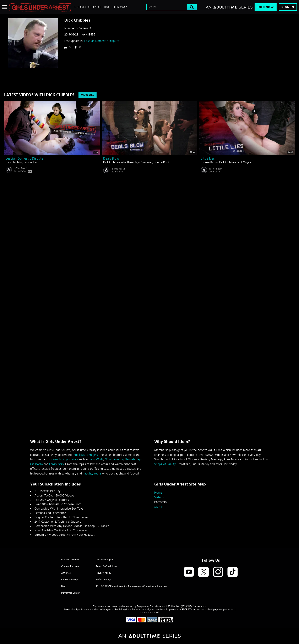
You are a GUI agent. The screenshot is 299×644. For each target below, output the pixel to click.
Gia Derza (36, 464)
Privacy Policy (104, 573)
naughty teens (92, 474)
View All (88, 95)
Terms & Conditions (106, 566)
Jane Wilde (30, 162)
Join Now (266, 7)
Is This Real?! (21, 168)
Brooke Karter (209, 162)
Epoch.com (82, 609)
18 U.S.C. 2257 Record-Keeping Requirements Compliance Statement (132, 586)
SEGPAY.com (189, 609)
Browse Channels (70, 560)
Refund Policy (103, 579)
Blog (64, 586)
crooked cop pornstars (64, 459)
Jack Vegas (244, 162)
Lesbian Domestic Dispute (102, 41)
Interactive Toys (70, 579)
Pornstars (160, 502)
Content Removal (150, 612)
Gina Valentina (114, 459)
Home (158, 493)
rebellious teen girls (85, 455)
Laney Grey (57, 464)
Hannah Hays (133, 459)
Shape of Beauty (165, 464)
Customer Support (106, 560)
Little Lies (208, 159)
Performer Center (70, 593)
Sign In (288, 7)
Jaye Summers (144, 162)
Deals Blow (111, 159)
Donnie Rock (162, 162)
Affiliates (66, 573)
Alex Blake (127, 162)
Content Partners (70, 566)
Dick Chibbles (14, 162)
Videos (159, 497)
